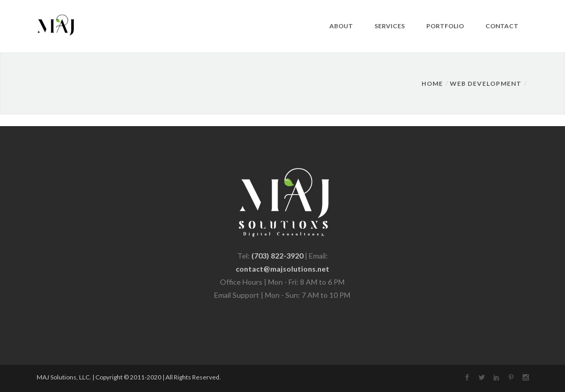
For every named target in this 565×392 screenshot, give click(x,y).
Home (432, 83)
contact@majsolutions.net (282, 269)
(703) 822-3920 (277, 256)
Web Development (486, 83)
